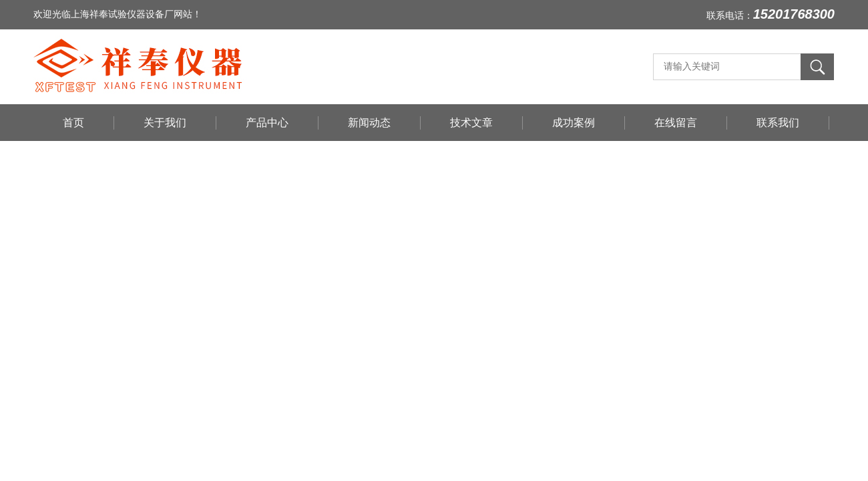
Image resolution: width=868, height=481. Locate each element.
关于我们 (165, 123)
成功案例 (574, 123)
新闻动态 (369, 123)
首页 (73, 123)
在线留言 (676, 123)
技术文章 (471, 123)
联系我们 (778, 123)
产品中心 (267, 123)
